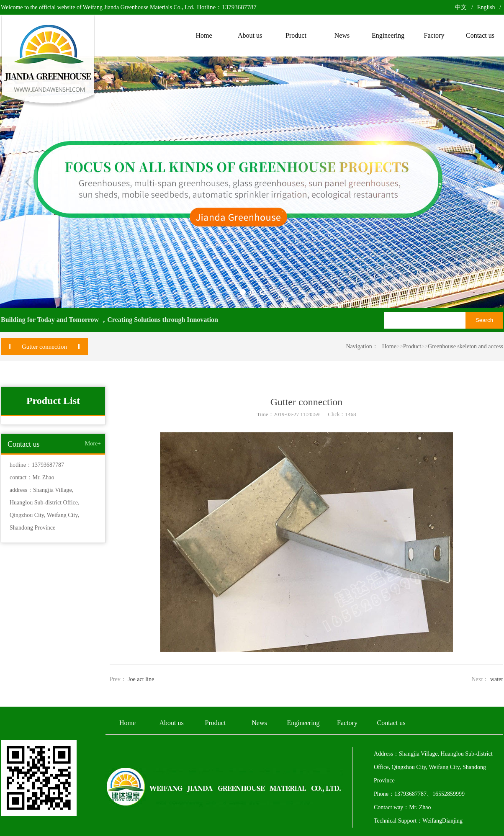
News (259, 723)
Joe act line (141, 679)
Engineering (303, 723)
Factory (347, 723)
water (497, 679)
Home (389, 346)
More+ (93, 444)
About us (171, 723)
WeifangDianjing (442, 821)
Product (412, 346)
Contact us (391, 723)
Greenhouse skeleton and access (465, 346)
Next (476, 182)
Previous (28, 182)
